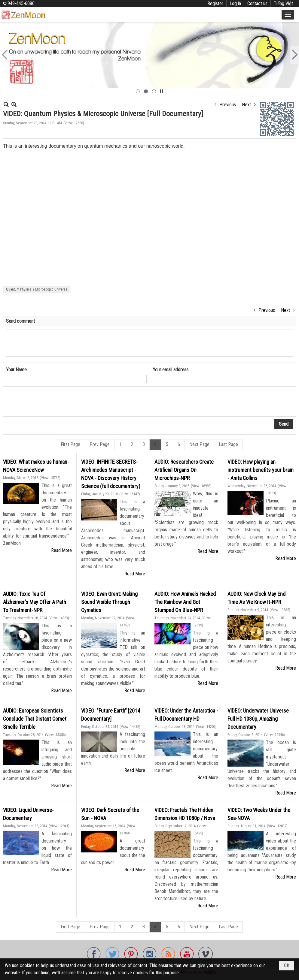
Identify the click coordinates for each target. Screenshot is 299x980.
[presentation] (52, 402)
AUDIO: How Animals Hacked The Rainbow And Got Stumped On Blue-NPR (185, 602)
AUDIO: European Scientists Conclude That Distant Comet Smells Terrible (35, 719)
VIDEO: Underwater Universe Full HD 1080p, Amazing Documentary (258, 719)
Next (246, 105)
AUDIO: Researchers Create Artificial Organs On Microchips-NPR (184, 470)
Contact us (257, 3)
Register (215, 3)
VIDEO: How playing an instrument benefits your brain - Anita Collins (261, 470)
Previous (228, 105)
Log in (235, 3)
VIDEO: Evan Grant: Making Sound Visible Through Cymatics (109, 602)
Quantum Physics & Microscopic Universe (37, 289)
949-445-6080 (21, 3)
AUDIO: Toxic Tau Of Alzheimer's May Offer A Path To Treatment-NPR (35, 602)
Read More (61, 550)
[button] (288, 15)
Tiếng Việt (283, 3)
